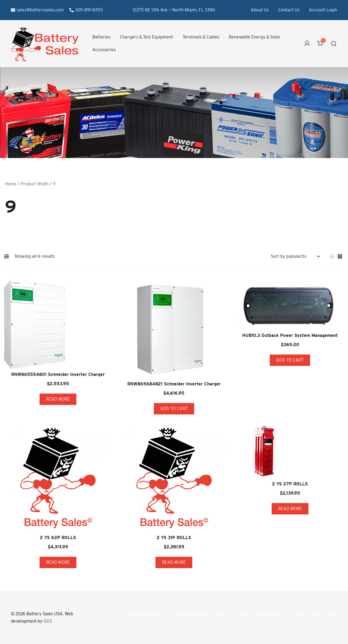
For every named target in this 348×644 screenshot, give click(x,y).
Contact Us (289, 10)
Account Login (323, 10)
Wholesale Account (148, 614)
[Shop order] (295, 257)
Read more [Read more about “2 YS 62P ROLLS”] (58, 562)
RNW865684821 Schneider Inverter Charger (174, 384)
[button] (8, 256)
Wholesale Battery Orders (201, 614)
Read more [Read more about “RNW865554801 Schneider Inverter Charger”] (58, 399)
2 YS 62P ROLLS (58, 538)
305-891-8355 (86, 10)
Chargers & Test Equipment (147, 37)
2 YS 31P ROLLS (174, 538)
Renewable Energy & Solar (255, 37)
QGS (48, 621)
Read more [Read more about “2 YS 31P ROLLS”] (174, 562)
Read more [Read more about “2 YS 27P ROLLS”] (290, 509)
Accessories (104, 50)
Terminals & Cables (201, 37)
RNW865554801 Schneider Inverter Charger (58, 374)
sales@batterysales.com (37, 10)
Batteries (101, 37)
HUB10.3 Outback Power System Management (290, 335)
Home (11, 184)
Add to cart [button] (174, 409)
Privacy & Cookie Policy (314, 614)
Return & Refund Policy (259, 614)
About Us (260, 10)
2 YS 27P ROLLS (290, 484)
